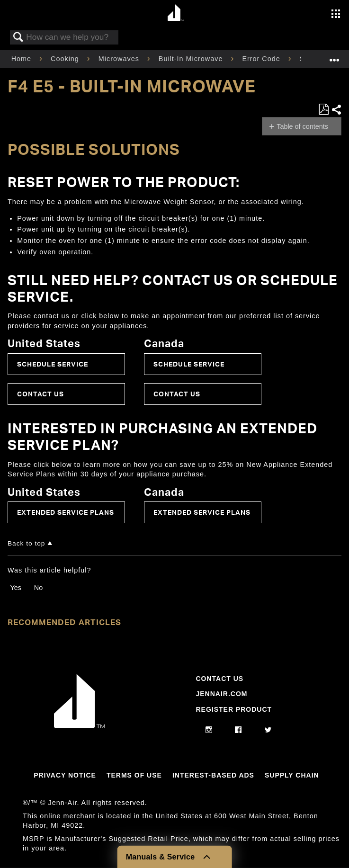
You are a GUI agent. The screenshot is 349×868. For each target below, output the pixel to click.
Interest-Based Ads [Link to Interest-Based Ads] (213, 775)
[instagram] (209, 730)
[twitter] (268, 730)
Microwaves (120, 59)
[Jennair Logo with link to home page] (80, 725)
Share (336, 110)
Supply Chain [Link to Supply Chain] (292, 775)
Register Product (234, 709)
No (38, 588)
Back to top (26, 543)
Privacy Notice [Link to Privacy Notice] (65, 775)
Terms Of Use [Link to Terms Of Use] (134, 775)
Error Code (262, 59)
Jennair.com (221, 694)
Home (22, 59)
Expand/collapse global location (334, 56)
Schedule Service (53, 364)
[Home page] (176, 13)
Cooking (66, 59)
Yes (15, 588)
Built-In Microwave (192, 59)
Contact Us (40, 394)
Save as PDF (323, 110)
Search (18, 38)
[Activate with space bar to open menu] (336, 15)
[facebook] (238, 730)
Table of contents (302, 126)
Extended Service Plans (66, 512)
